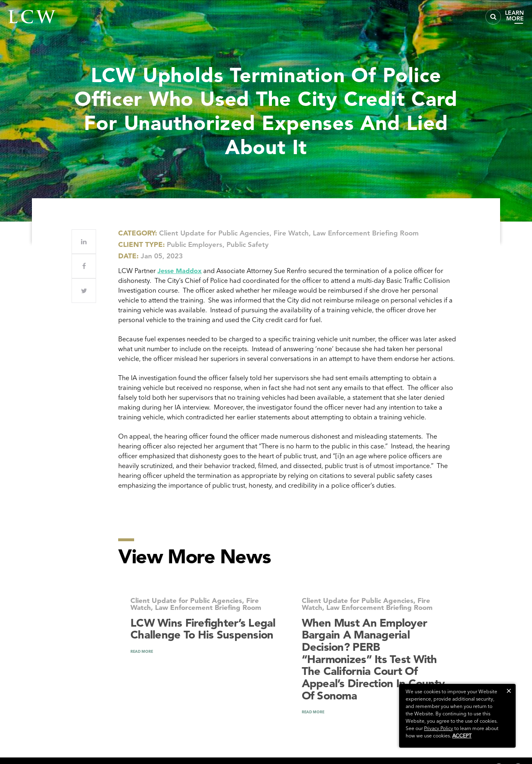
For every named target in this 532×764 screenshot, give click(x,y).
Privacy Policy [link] (439, 728)
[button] (509, 691)
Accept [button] (462, 736)
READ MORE (142, 651)
